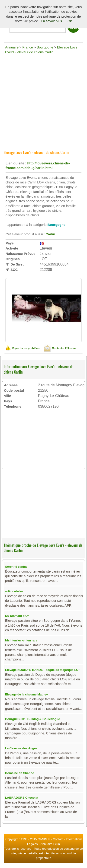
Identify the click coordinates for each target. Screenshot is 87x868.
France (28, 47)
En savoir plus (51, 21)
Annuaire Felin (50, 844)
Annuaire (12, 47)
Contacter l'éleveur (60, 348)
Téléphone (13, 406)
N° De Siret (15, 264)
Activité (12, 248)
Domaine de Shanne (20, 773)
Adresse (11, 385)
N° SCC (12, 270)
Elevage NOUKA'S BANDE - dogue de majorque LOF (43, 670)
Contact (58, 839)
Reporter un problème (23, 348)
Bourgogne (45, 47)
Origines (13, 259)
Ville (8, 396)
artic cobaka (14, 591)
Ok (70, 21)
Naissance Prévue (20, 254)
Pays (10, 243)
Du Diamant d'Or (17, 616)
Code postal (14, 390)
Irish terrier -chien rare (21, 640)
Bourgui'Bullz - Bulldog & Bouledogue (32, 719)
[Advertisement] (43, 101)
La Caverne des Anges (21, 748)
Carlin (50, 234)
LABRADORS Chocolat (22, 798)
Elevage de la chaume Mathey (26, 694)
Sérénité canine (16, 567)
